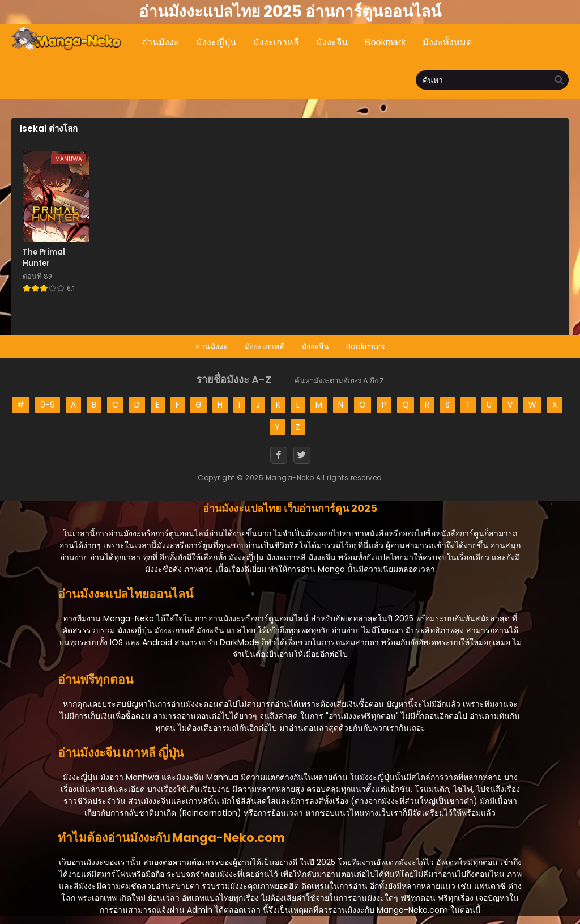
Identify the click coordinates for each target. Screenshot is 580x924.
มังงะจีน (315, 346)
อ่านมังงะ (212, 346)
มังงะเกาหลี (265, 346)
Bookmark (366, 346)
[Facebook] (279, 455)
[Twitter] (302, 455)
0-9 (48, 405)
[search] (559, 80)
